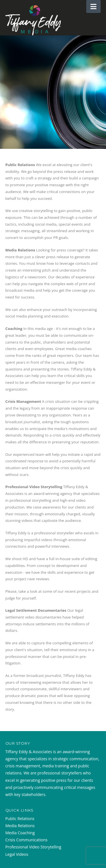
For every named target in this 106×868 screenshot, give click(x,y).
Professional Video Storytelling (33, 847)
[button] (93, 7)
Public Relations (20, 819)
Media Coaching (20, 833)
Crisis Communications (26, 840)
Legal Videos (17, 854)
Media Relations (20, 826)
